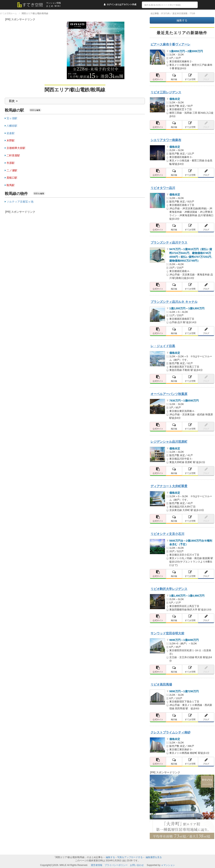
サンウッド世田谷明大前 (167, 633)
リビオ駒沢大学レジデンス (169, 589)
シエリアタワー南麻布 (166, 140)
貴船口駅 (12, 178)
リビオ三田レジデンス (166, 92)
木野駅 (11, 140)
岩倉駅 (11, 133)
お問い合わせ (137, 865)
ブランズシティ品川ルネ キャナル (174, 302)
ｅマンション (168, 865)
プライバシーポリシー (116, 865)
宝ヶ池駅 (12, 118)
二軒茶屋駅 (13, 155)
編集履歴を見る (154, 857)
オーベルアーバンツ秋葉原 (169, 394)
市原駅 (11, 163)
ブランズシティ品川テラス (169, 242)
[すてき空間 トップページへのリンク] (32, 5)
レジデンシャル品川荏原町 (169, 442)
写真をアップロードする (130, 857)
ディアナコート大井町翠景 (169, 486)
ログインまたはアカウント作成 (122, 4)
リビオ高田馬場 (161, 684)
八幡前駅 (12, 126)
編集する (182, 20)
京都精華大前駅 (16, 148)
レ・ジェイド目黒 (163, 346)
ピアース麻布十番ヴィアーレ (170, 44)
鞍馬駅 (11, 185)
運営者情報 (97, 865)
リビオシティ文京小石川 (167, 534)
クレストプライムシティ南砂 (170, 732)
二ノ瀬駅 (12, 170)
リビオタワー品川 (163, 188)
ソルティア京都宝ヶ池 (20, 202)
